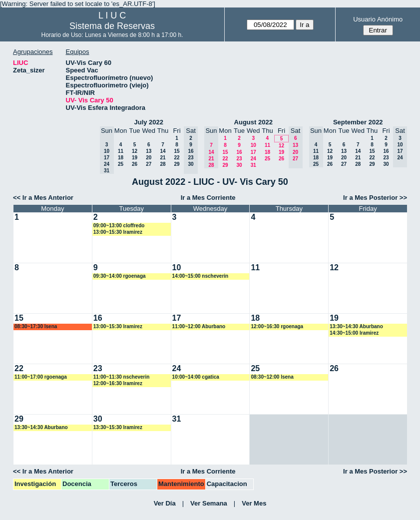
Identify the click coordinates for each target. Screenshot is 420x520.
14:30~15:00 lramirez (354, 333)
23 (239, 159)
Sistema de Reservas (112, 26)
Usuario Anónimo (378, 19)
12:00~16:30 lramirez (118, 383)
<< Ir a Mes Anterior (43, 198)
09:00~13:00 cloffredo (119, 226)
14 (163, 151)
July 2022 (149, 122)
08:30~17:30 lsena (36, 326)
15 (177, 151)
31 (253, 165)
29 (177, 164)
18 (121, 158)
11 (121, 151)
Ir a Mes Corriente (208, 198)
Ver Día (165, 503)
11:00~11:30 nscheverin (122, 377)
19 (135, 158)
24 (253, 159)
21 (163, 158)
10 (253, 145)
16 (239, 152)
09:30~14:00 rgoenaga (120, 276)
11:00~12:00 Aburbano (199, 326)
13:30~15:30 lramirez (118, 427)
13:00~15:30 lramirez (118, 232)
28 (163, 164)
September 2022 (358, 122)
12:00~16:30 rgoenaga (277, 326)
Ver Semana (209, 503)
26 (135, 164)
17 (253, 152)
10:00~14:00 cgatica (196, 377)
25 (121, 164)
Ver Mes (254, 503)
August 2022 (253, 122)
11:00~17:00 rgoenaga (41, 377)
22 (177, 158)
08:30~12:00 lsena (272, 377)
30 (239, 165)
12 (135, 151)
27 (149, 164)
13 (149, 151)
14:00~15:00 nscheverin (201, 276)
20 (149, 158)
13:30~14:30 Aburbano (356, 326)
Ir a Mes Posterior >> (375, 198)
